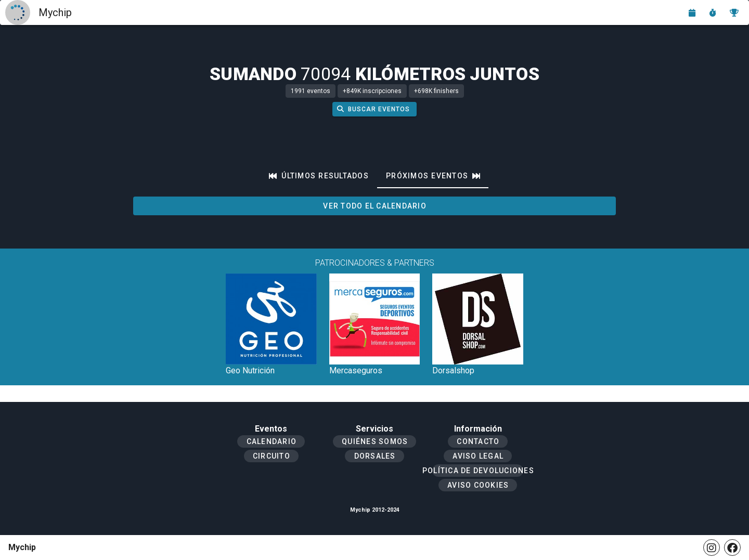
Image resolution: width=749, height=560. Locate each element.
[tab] (319, 176)
